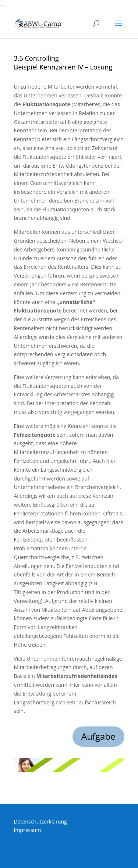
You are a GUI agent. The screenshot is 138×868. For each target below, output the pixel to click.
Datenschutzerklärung (40, 821)
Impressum (28, 830)
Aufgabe (98, 736)
